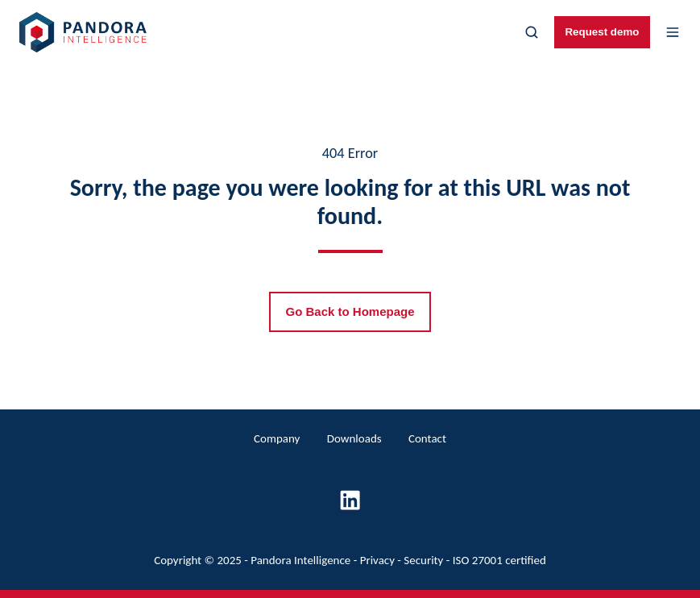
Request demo (602, 32)
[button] (532, 32)
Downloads (354, 438)
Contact (427, 438)
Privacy (377, 560)
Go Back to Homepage (350, 311)
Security (423, 560)
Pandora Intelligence (300, 560)
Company (277, 438)
